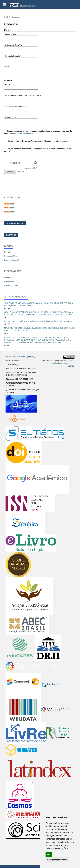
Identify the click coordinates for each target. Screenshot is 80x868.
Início (7, 17)
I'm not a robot (16, 163)
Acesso (21, 172)
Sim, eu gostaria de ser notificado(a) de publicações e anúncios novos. (37, 141)
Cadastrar (10, 172)
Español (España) (12, 260)
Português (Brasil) (12, 256)
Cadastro (11, 235)
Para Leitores (9, 277)
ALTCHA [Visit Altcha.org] (34, 168)
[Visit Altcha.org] (36, 164)
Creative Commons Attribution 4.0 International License (59, 363)
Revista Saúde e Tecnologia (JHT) (20, 357)
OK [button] (49, 855)
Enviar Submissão (15, 223)
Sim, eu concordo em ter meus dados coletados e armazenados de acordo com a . (38, 132)
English (7, 252)
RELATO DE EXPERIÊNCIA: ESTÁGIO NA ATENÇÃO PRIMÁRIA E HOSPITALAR (38, 321)
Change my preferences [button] (57, 860)
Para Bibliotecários (11, 286)
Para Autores (9, 281)
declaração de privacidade (22, 134)
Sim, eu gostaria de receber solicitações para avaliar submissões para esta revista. (38, 150)
